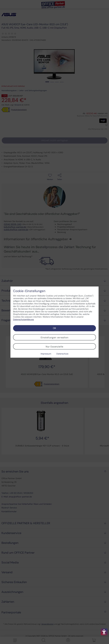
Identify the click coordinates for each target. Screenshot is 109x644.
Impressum (46, 354)
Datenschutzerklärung (23, 319)
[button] (104, 632)
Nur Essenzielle (54, 347)
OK (54, 328)
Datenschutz (62, 354)
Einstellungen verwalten (55, 338)
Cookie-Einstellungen (29, 291)
